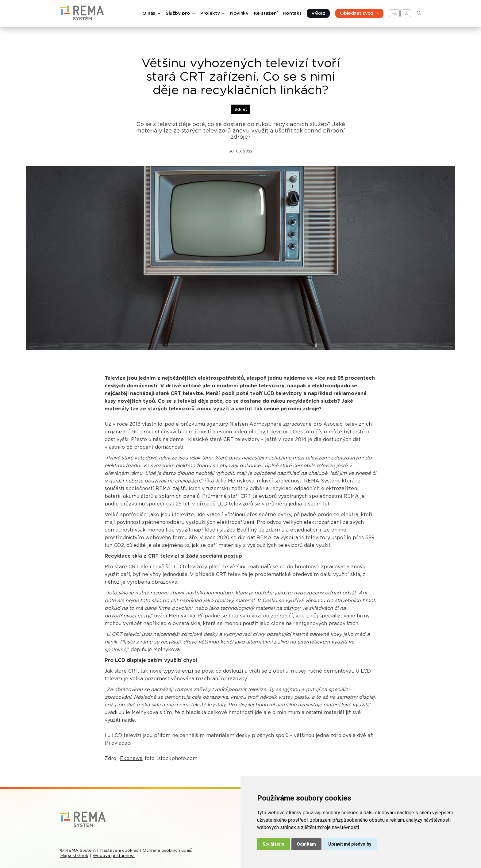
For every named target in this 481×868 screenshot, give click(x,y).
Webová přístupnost (114, 856)
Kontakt (292, 13)
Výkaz (318, 13)
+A (395, 13)
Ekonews (131, 759)
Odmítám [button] (306, 844)
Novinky (239, 13)
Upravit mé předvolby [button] (350, 844)
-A (406, 13)
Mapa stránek (74, 856)
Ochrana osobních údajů (167, 851)
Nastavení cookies (119, 851)
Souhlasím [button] (273, 844)
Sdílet (241, 109)
